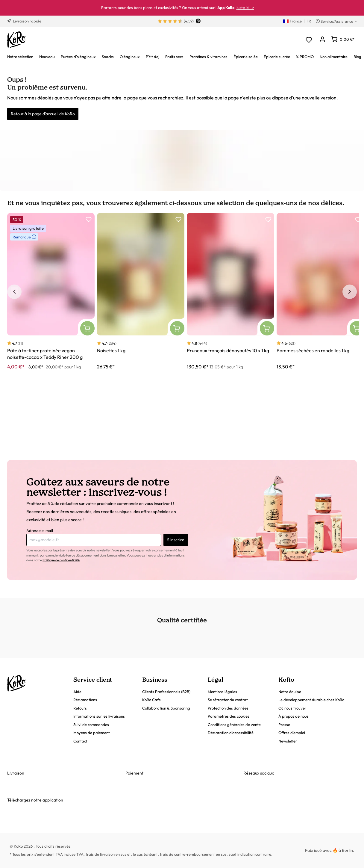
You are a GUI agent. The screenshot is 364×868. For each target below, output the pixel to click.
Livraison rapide (24, 21)
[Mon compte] (322, 40)
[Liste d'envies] (309, 40)
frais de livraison (100, 854)
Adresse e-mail (40, 530)
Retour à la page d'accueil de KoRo (43, 114)
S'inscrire (176, 540)
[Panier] (343, 39)
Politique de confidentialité (61, 560)
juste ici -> (245, 7)
